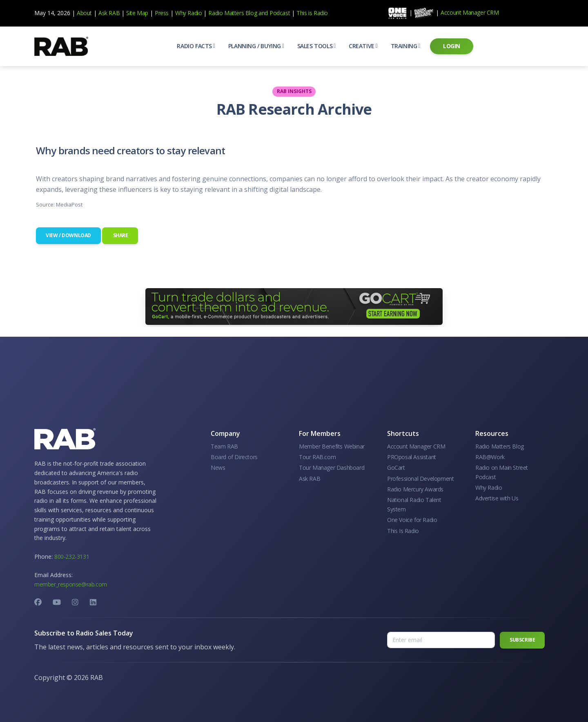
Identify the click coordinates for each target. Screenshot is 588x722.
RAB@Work (490, 457)
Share (120, 235)
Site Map (137, 13)
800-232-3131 (72, 556)
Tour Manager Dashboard (332, 468)
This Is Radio (403, 531)
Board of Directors (234, 457)
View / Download (68, 235)
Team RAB (224, 446)
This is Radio (312, 13)
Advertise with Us (497, 498)
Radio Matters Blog (233, 13)
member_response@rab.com (71, 584)
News (218, 468)
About (84, 13)
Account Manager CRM (470, 12)
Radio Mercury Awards (415, 489)
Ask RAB (109, 13)
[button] (196, 46)
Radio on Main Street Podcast (502, 472)
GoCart (396, 468)
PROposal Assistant (412, 457)
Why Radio (188, 13)
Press (162, 13)
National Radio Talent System (414, 504)
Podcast (280, 13)
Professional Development (420, 479)
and (263, 13)
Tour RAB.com (317, 457)
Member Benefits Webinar (332, 446)
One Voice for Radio (412, 520)
